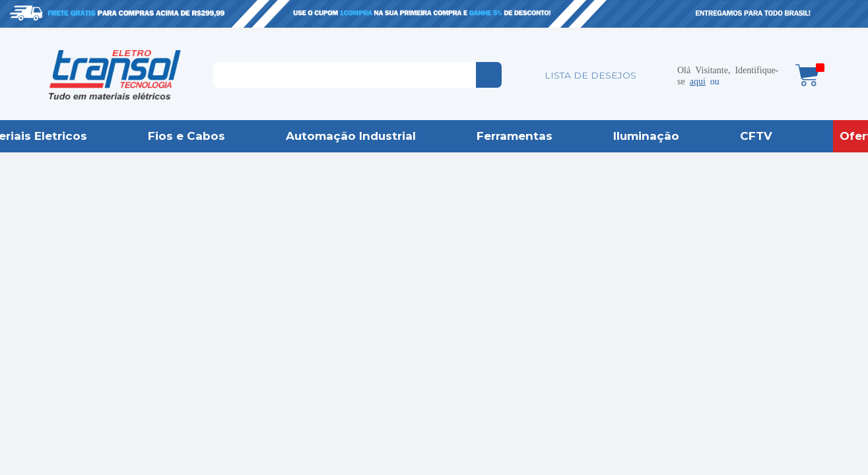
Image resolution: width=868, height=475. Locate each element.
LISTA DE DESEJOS (590, 75)
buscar (489, 75)
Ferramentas (515, 136)
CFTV (756, 136)
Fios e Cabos (186, 136)
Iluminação (646, 136)
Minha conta (657, 75)
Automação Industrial (351, 136)
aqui (698, 80)
